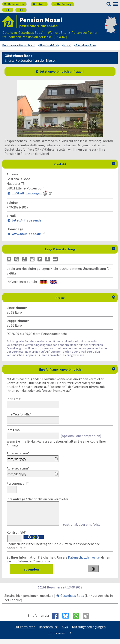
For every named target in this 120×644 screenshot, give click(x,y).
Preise (85, 298)
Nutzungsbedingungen (89, 632)
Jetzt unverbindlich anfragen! (62, 71)
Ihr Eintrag (62, 4)
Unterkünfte (14, 4)
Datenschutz (48, 632)
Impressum (57, 638)
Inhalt (39, 4)
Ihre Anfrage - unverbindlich (77, 369)
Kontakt (85, 164)
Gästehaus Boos (72, 601)
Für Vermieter (25, 632)
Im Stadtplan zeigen (30, 193)
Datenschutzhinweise (84, 562)
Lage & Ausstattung (80, 249)
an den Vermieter (37, 499)
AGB (65, 632)
